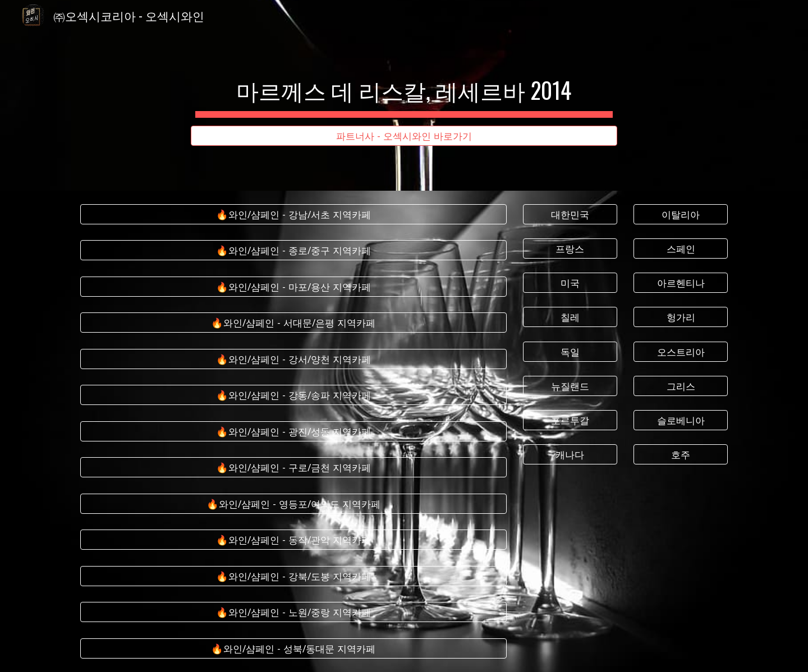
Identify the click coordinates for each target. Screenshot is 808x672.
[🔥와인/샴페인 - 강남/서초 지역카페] (293, 215)
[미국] (570, 283)
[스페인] (681, 249)
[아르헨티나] (681, 283)
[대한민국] (570, 215)
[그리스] (681, 386)
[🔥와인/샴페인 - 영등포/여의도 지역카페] (293, 504)
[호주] (681, 455)
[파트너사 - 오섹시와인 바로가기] (404, 136)
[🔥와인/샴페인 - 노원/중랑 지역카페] (293, 612)
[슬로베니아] (681, 420)
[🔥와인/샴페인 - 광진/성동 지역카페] (293, 432)
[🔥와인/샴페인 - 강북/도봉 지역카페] (293, 576)
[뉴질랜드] (570, 386)
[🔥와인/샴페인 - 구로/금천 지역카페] (293, 468)
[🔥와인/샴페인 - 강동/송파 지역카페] (293, 395)
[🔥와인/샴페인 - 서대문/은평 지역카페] (293, 323)
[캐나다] (570, 455)
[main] (404, 85)
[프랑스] (570, 249)
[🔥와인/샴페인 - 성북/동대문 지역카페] (293, 648)
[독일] (570, 351)
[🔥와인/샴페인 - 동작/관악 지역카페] (293, 540)
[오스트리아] (681, 351)
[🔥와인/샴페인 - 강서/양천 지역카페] (293, 359)
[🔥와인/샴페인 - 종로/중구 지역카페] (293, 250)
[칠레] (570, 317)
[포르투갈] (570, 420)
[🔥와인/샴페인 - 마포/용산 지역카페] (293, 287)
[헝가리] (681, 317)
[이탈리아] (681, 215)
